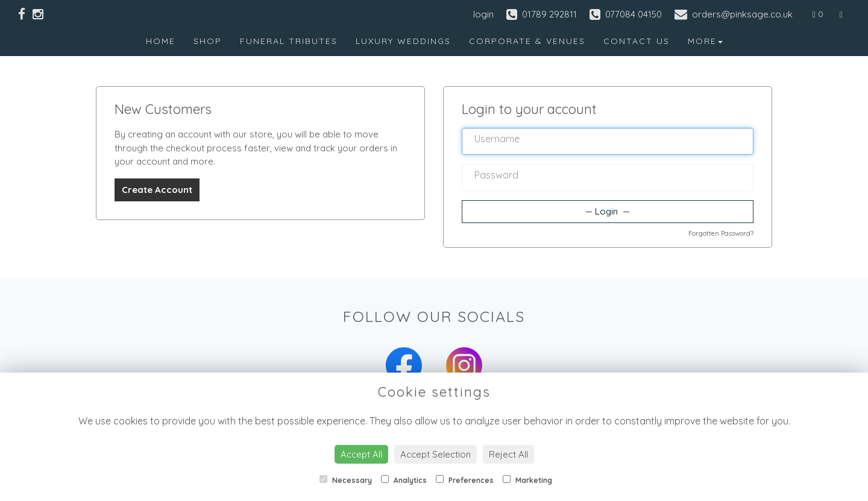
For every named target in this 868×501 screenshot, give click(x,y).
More (705, 41)
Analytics (404, 480)
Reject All (508, 454)
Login (608, 211)
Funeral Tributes (289, 41)
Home (161, 41)
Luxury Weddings (403, 41)
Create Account (157, 190)
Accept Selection (436, 454)
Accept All (361, 454)
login (483, 14)
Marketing (527, 480)
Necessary (346, 480)
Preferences (465, 480)
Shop (208, 41)
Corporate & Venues (527, 41)
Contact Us (637, 41)
